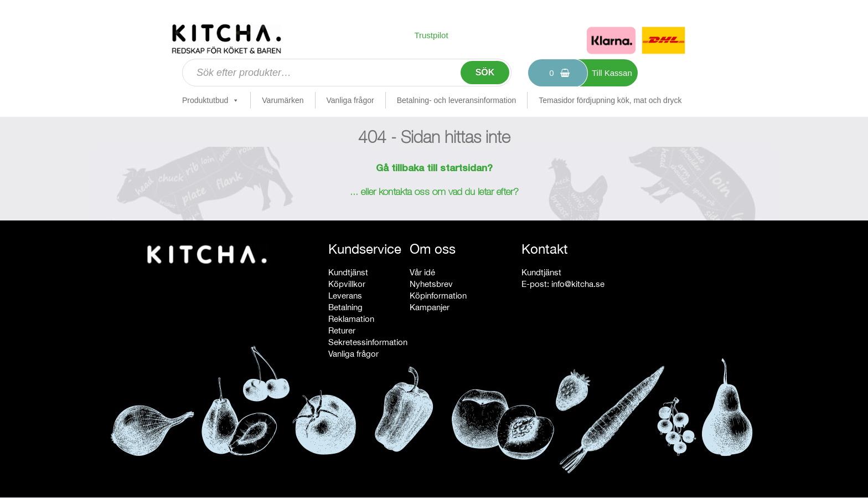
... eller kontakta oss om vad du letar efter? (434, 193)
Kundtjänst (348, 272)
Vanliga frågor (350, 100)
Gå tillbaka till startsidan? (434, 169)
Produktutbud (211, 100)
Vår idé (422, 272)
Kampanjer (430, 307)
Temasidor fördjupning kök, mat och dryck (610, 100)
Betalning (345, 307)
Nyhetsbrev (431, 284)
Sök (485, 72)
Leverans (345, 296)
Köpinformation (438, 296)
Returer (342, 330)
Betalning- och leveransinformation (457, 100)
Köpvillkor (347, 284)
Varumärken (283, 100)
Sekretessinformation (368, 342)
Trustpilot (431, 35)
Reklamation (351, 319)
